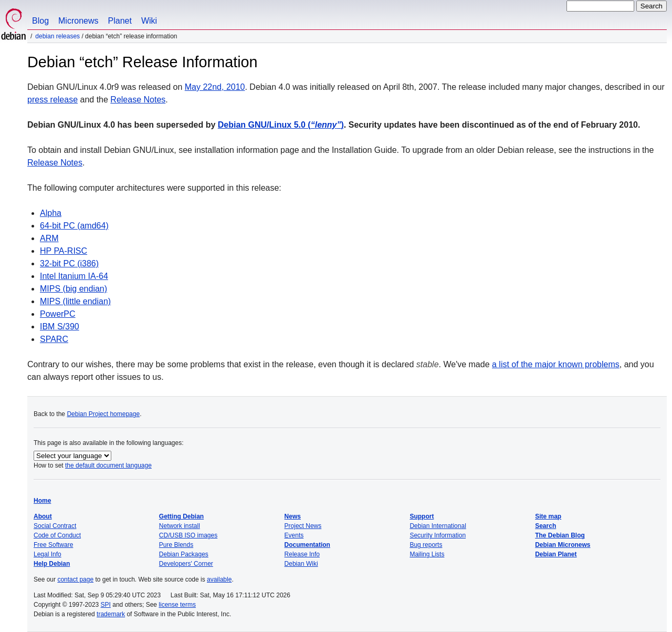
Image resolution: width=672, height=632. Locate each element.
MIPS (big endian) (73, 289)
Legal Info (48, 554)
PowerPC (58, 314)
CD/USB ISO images (188, 535)
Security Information (438, 535)
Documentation (307, 545)
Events (294, 535)
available (219, 579)
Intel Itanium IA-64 (74, 276)
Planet (120, 21)
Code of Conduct (57, 535)
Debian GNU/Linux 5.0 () (281, 125)
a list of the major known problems (556, 364)
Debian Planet (556, 554)
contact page (75, 579)
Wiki (149, 21)
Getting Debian (181, 516)
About (43, 516)
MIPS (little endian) (75, 301)
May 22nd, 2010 (215, 87)
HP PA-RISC (64, 251)
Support (422, 516)
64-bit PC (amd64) (74, 226)
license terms (177, 605)
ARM (49, 238)
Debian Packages (184, 554)
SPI (106, 605)
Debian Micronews (563, 545)
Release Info (302, 554)
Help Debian (52, 564)
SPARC (54, 339)
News (293, 516)
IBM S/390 (60, 327)
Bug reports (426, 545)
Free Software (53, 545)
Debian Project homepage (103, 414)
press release (52, 100)
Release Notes (138, 100)
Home (42, 501)
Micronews (78, 21)
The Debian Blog (560, 535)
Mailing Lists (427, 554)
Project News (303, 526)
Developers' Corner (186, 564)
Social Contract (55, 526)
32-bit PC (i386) (69, 263)
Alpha (51, 213)
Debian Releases (57, 36)
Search (545, 526)
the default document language (108, 465)
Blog (40, 21)
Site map (548, 516)
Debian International (438, 526)
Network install (180, 526)
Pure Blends (176, 545)
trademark (111, 614)
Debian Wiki (301, 564)
